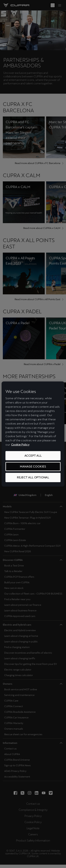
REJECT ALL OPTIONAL (33, 477)
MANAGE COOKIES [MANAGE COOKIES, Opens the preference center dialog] (33, 467)
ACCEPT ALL (33, 455)
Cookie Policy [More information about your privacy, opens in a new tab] (20, 444)
